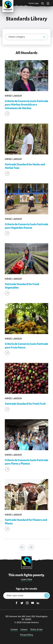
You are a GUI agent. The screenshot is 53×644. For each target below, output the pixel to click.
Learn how (26, 579)
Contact (14, 629)
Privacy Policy (27, 635)
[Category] (26, 37)
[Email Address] (27, 596)
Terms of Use (36, 629)
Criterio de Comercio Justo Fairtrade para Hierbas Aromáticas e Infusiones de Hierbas (26, 105)
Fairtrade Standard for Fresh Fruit (25, 404)
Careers (24, 629)
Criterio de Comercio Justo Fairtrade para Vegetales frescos (26, 226)
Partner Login (34, 3)
